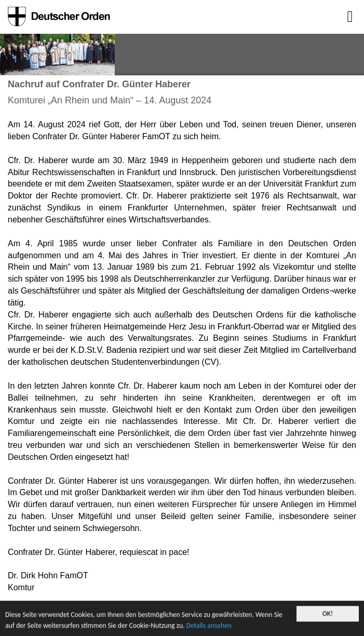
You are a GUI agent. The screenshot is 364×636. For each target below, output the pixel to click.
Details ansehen (209, 626)
